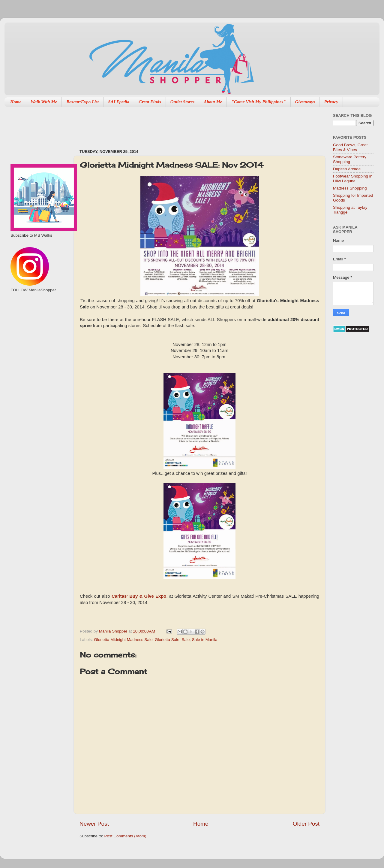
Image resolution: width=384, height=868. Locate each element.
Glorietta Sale (167, 640)
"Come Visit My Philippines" (258, 102)
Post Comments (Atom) (125, 836)
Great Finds (150, 102)
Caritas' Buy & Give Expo (139, 596)
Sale (186, 640)
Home (16, 102)
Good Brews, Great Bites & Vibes (350, 147)
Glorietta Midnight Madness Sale (123, 640)
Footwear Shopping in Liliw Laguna (353, 179)
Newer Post (94, 824)
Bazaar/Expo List (82, 102)
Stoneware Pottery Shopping (350, 159)
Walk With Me (44, 102)
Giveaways (305, 102)
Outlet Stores (182, 102)
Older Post (306, 824)
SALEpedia (119, 102)
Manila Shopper (114, 631)
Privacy (331, 102)
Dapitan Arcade (347, 169)
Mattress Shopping (350, 188)
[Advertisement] (189, 125)
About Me (213, 102)
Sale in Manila (205, 640)
